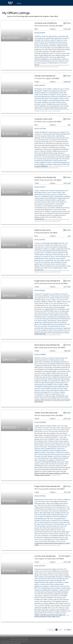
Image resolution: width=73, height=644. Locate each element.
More (19, 3)
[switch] (29, 38)
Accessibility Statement (8, 641)
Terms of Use (14, 639)
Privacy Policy (24, 639)
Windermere (24, 637)
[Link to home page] (10, 3)
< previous (51, 630)
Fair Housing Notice (22, 641)
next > (69, 630)
